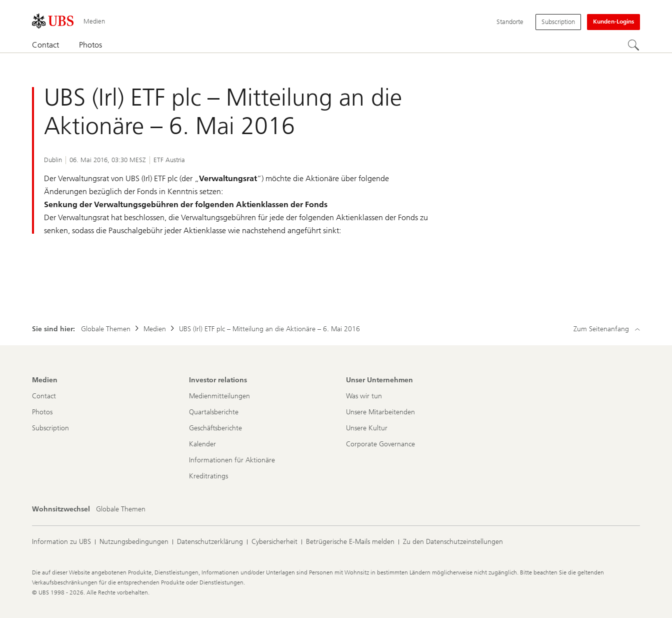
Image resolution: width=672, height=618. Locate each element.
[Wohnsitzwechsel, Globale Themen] (121, 509)
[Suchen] (634, 46)
